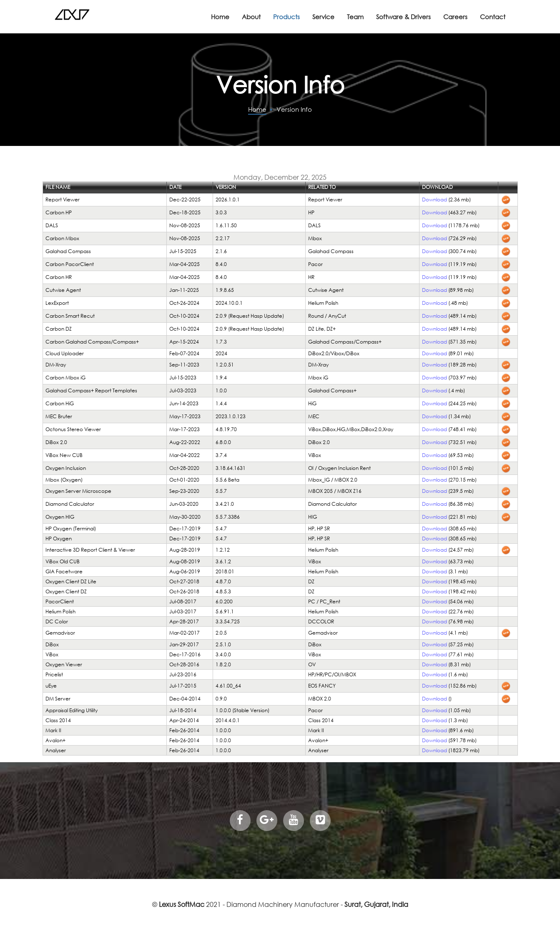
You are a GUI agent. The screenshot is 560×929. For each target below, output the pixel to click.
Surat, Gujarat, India (376, 904)
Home (220, 17)
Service (323, 17)
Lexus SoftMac (182, 904)
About (251, 17)
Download (434, 200)
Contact (493, 17)
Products (286, 17)
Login (51, 159)
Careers (455, 17)
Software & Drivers (403, 17)
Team (355, 17)
